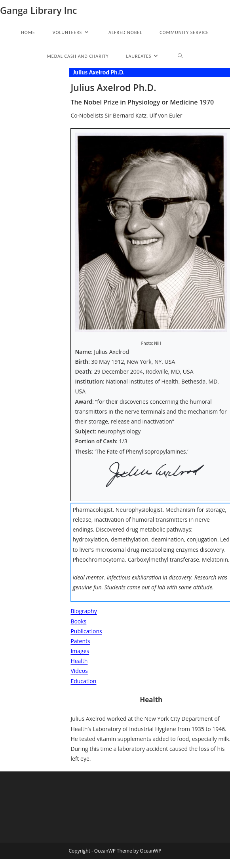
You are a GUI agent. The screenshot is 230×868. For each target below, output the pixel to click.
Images (80, 651)
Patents (80, 641)
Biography (84, 611)
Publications (86, 631)
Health (79, 661)
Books (78, 621)
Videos (79, 671)
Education (83, 681)
